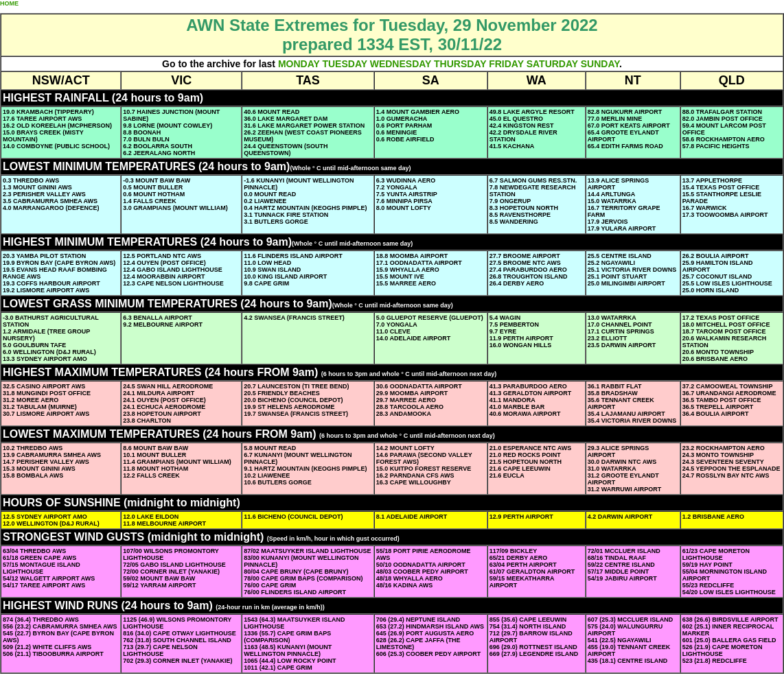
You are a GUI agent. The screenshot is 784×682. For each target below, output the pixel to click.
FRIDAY (506, 64)
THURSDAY (460, 64)
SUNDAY (600, 64)
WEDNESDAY (401, 64)
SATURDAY (552, 64)
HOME (9, 3)
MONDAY (299, 64)
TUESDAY (344, 64)
